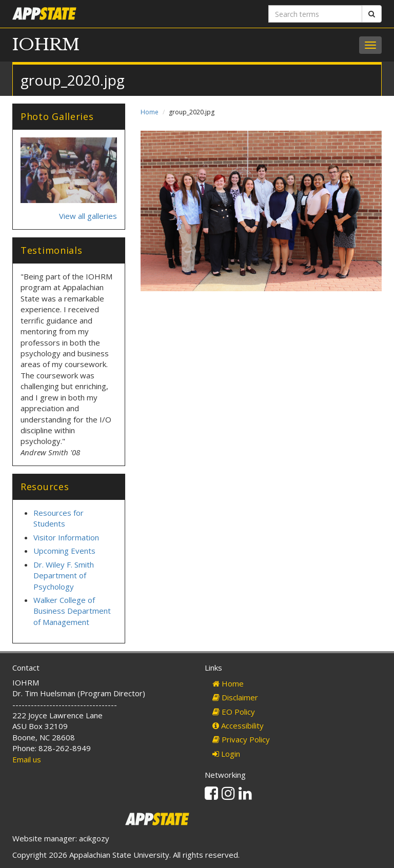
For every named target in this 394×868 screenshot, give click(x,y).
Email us (27, 759)
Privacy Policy (241, 739)
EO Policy (234, 712)
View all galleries (88, 216)
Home (150, 112)
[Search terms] (315, 14)
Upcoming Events (64, 551)
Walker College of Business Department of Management (72, 611)
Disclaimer (235, 697)
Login (226, 754)
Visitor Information (66, 537)
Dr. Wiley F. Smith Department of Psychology (64, 576)
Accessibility (238, 725)
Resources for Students (58, 518)
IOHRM (46, 45)
